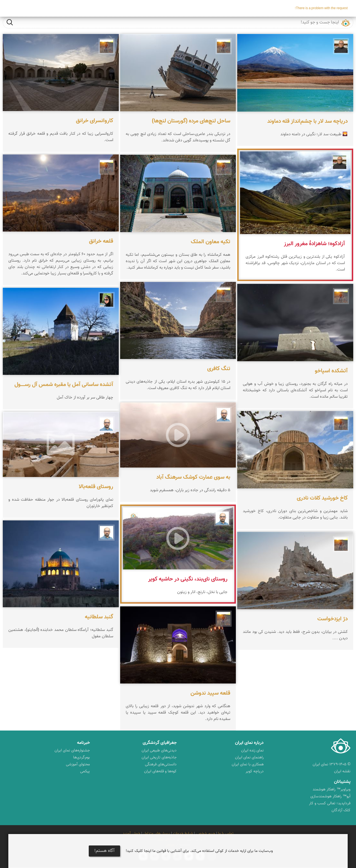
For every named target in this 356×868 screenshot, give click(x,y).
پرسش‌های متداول (157, 833)
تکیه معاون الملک (211, 242)
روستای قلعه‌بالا (96, 487)
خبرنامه (83, 743)
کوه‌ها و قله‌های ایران (160, 771)
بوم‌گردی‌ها (81, 758)
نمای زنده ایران (252, 751)
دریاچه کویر (255, 771)
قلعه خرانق (101, 241)
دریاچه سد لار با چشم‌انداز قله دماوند (307, 121)
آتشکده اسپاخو (331, 371)
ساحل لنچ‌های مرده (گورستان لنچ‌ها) (191, 121)
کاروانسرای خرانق (95, 121)
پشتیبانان (342, 782)
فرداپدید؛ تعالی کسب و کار (330, 803)
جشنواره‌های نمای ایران (72, 751)
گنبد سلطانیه (99, 617)
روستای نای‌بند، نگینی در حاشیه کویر (188, 579)
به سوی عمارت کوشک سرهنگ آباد (193, 477)
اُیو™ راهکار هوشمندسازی (330, 796)
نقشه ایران (342, 771)
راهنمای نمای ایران (249, 758)
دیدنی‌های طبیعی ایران (159, 751)
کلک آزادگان (341, 810)
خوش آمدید (131, 833)
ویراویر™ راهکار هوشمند (332, 790)
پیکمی (85, 771)
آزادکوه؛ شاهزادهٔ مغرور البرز (314, 244)
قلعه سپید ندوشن (210, 693)
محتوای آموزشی (78, 764)
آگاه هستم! (104, 851)
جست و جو (10, 22)
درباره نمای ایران (249, 743)
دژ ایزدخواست (332, 619)
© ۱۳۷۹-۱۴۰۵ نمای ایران (332, 764)
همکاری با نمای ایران (248, 764)
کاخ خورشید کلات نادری (322, 498)
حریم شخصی (206, 833)
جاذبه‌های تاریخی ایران (159, 758)
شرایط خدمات (183, 833)
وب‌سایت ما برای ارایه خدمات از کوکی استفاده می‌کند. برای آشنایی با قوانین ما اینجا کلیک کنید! (199, 851)
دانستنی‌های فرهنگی (161, 764)
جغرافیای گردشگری (160, 743)
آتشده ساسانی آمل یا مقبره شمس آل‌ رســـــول (64, 385)
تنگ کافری (219, 369)
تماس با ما (226, 833)
